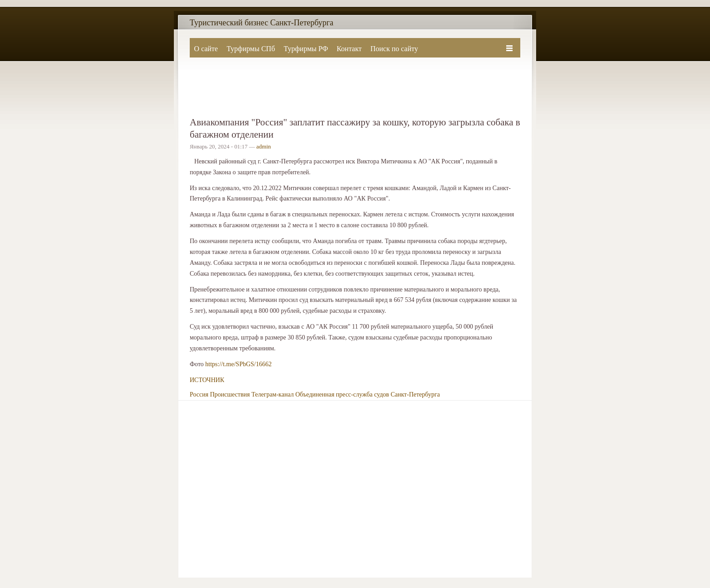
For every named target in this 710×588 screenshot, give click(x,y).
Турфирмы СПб (251, 49)
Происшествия (230, 394)
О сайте (206, 49)
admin (264, 147)
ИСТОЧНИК (207, 380)
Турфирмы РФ (306, 49)
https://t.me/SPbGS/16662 (238, 364)
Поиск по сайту (394, 49)
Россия (199, 394)
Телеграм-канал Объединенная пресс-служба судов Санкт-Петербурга (345, 394)
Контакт (349, 49)
